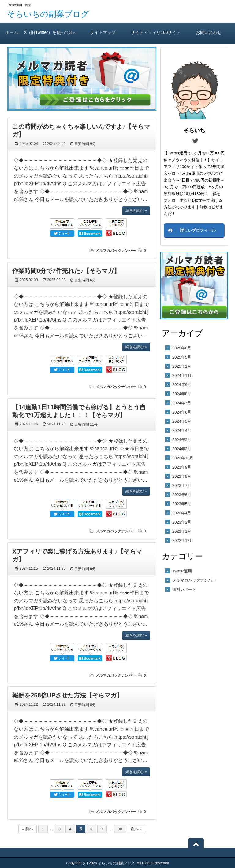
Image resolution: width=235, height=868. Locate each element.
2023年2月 (182, 522)
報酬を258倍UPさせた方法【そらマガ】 (67, 695)
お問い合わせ (209, 32)
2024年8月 (182, 394)
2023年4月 (182, 513)
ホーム (12, 32)
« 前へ (28, 829)
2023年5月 (182, 504)
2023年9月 (182, 467)
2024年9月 (182, 385)
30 (120, 829)
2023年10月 (183, 458)
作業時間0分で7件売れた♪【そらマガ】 (66, 271)
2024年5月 (182, 421)
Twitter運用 (182, 571)
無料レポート (184, 589)
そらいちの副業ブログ (48, 14)
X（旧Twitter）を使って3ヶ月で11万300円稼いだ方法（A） (50, 37)
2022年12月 (183, 541)
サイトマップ (103, 32)
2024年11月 (183, 375)
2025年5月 (182, 357)
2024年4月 (182, 430)
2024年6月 (182, 412)
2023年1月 (182, 531)
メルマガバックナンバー (116, 251)
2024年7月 (182, 403)
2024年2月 (182, 449)
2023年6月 (182, 495)
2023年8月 (182, 476)
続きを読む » (136, 211)
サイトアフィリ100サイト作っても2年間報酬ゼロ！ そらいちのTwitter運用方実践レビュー (156, 37)
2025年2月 (182, 366)
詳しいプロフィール (198, 230)
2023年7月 (182, 485)
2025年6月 (182, 348)
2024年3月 (182, 440)
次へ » (136, 829)
